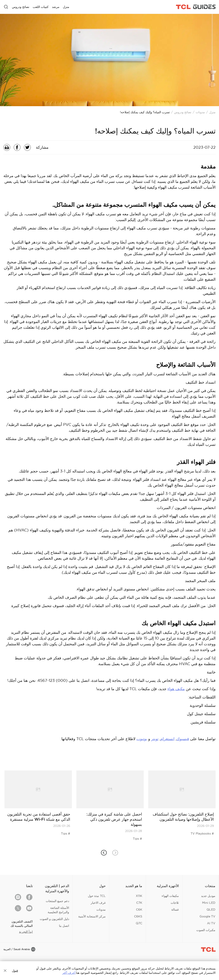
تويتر (155, 739)
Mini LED (209, 903)
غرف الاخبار (98, 903)
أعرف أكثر (69, 973)
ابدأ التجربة (26, 932)
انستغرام (167, 739)
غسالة (175, 910)
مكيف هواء (176, 689)
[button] (104, 853)
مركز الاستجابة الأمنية (92, 916)
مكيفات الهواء (170, 896)
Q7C (139, 923)
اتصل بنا (64, 926)
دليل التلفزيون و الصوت (54, 919)
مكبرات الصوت (206, 930)
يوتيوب (142, 739)
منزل (212, 112)
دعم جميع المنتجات (57, 901)
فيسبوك (183, 739)
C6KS (138, 916)
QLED (211, 910)
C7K (139, 903)
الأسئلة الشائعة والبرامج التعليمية (58, 910)
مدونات (200, 112)
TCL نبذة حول (97, 896)
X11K (139, 896)
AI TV (211, 923)
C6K (139, 910)
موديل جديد (208, 896)
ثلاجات (175, 903)
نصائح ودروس (183, 112)
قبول (15, 971)
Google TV (207, 916)
